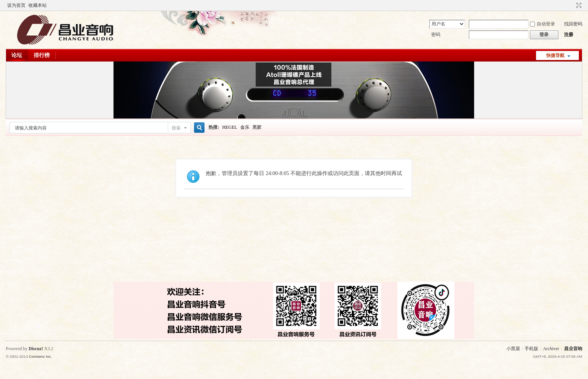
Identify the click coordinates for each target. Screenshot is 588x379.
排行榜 (42, 55)
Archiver (551, 349)
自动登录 (542, 24)
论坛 (17, 55)
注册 (569, 35)
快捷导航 (555, 55)
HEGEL (229, 127)
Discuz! (36, 349)
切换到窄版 (578, 5)
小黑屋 (513, 349)
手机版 (531, 349)
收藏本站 (38, 5)
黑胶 (257, 127)
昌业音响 (573, 349)
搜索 (176, 128)
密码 (436, 35)
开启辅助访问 (572, 5)
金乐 (245, 127)
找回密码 (573, 24)
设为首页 (16, 5)
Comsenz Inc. (40, 356)
